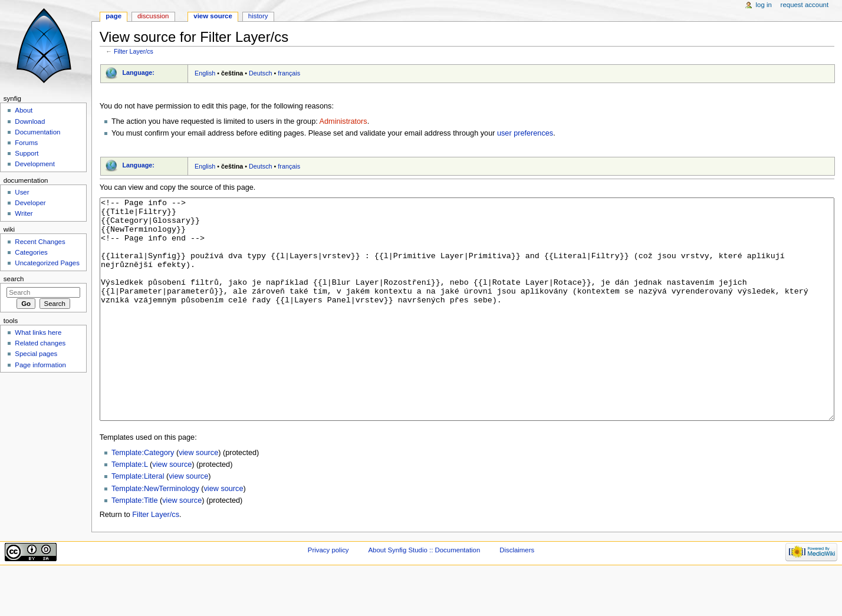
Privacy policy (328, 594)
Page (114, 16)
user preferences (525, 133)
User (22, 192)
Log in (764, 5)
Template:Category (143, 497)
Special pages (36, 354)
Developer (30, 203)
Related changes (40, 343)
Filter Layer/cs (134, 51)
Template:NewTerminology (155, 533)
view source (198, 497)
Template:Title (135, 545)
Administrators (343, 121)
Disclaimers (517, 594)
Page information (40, 365)
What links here (38, 332)
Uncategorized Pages (47, 263)
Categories (31, 252)
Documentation (37, 132)
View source (213, 16)
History (258, 16)
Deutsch (261, 73)
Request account (805, 5)
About (24, 110)
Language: (138, 73)
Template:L (130, 509)
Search (14, 279)
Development (34, 164)
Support (27, 153)
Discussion (153, 16)
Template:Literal (138, 521)
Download (30, 121)
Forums (26, 143)
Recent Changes (40, 242)
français (289, 73)
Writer (24, 213)
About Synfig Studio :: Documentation (424, 594)
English (205, 73)
